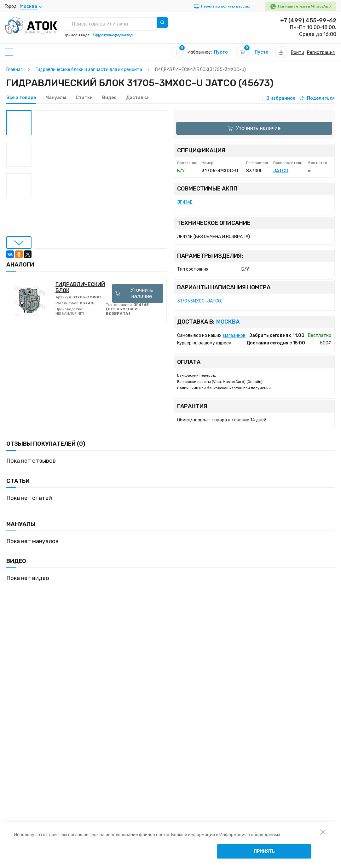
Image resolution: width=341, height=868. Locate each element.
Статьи (84, 98)
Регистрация (321, 53)
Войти (298, 53)
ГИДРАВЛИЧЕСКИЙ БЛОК (80, 287)
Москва (228, 322)
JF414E (185, 202)
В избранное (281, 98)
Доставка (137, 98)
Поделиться (317, 98)
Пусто (221, 52)
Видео (109, 98)
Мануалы (56, 98)
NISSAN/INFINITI (70, 314)
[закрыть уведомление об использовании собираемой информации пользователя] (323, 832)
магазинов (234, 335)
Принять (264, 851)
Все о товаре (21, 98)
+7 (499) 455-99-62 (308, 21)
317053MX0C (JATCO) (200, 301)
